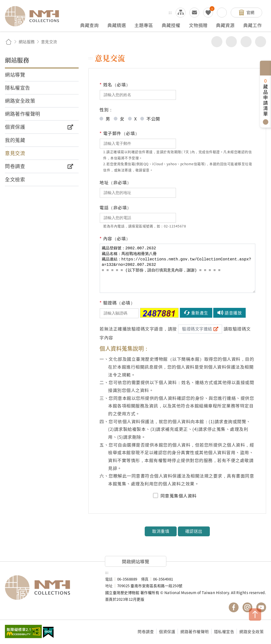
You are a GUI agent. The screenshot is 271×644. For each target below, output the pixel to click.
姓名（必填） (115, 85)
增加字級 (246, 42)
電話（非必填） (115, 207)
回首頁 (9, 42)
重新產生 (200, 313)
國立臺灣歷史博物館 (50, 588)
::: (170, 12)
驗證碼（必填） (117, 303)
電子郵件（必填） (120, 133)
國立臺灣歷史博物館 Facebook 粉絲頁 (234, 607)
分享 (217, 42)
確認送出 (194, 531)
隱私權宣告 (224, 631)
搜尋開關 (222, 13)
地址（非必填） (115, 182)
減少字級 (261, 42)
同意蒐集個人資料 (179, 496)
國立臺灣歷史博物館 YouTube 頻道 (261, 607)
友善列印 (231, 42)
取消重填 (161, 531)
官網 (250, 12)
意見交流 (194, 13)
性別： (106, 110)
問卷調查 (146, 631)
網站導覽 (181, 13)
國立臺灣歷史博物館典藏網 (35, 16)
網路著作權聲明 (195, 631)
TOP (255, 614)
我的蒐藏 (208, 13)
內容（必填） (115, 239)
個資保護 (167, 631)
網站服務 (27, 42)
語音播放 (233, 313)
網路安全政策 (251, 631)
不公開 (153, 119)
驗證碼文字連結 (197, 329)
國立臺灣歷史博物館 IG (247, 607)
